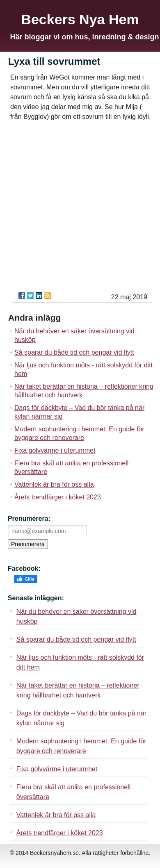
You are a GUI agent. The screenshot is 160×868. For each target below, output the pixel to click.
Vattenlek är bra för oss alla (54, 484)
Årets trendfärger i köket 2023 (58, 497)
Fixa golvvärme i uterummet (55, 450)
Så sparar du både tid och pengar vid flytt (74, 352)
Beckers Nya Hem (80, 19)
